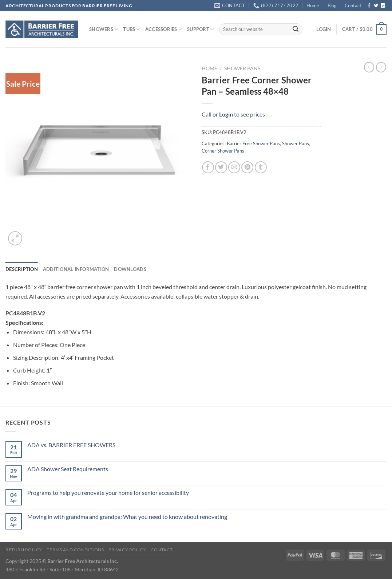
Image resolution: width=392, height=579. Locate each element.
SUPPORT (201, 29)
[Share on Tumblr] (261, 167)
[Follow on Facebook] (369, 6)
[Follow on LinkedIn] (383, 6)
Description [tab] (22, 269)
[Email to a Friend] (234, 167)
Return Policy (24, 550)
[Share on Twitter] (221, 167)
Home (313, 5)
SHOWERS (104, 29)
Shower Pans (242, 68)
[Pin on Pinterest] (247, 167)
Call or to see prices (233, 114)
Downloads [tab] (130, 269)
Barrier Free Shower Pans (253, 143)
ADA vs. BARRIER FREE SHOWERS (71, 445)
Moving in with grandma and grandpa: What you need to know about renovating (127, 517)
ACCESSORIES (164, 29)
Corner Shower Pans (223, 151)
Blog (332, 5)
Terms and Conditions (75, 550)
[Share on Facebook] (208, 167)
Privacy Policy (127, 550)
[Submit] (296, 29)
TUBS (131, 29)
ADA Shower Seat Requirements (68, 469)
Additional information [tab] (76, 269)
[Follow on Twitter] (376, 6)
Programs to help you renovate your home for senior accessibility (108, 493)
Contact (353, 5)
